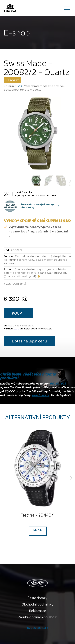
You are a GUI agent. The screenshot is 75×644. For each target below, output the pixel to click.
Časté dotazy (37, 598)
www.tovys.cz (40, 395)
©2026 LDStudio (37, 628)
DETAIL (37, 530)
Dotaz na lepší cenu (29, 341)
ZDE (21, 86)
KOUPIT (18, 313)
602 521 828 (58, 383)
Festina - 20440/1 (37, 516)
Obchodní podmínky (38, 604)
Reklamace (37, 611)
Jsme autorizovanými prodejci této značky (29, 206)
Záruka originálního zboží (38, 617)
